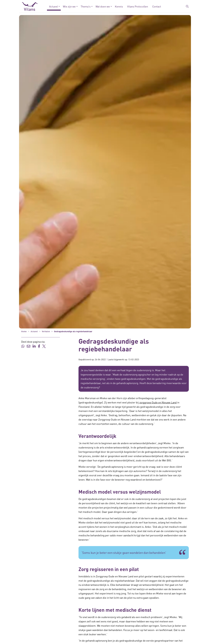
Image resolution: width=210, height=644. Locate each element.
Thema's (86, 6)
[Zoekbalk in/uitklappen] (187, 6)
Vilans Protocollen (138, 6)
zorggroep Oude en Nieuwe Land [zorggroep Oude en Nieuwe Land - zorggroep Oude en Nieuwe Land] (158, 402)
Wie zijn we (69, 6)
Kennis (119, 6)
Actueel (54, 6)
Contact (157, 6)
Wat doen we (103, 6)
